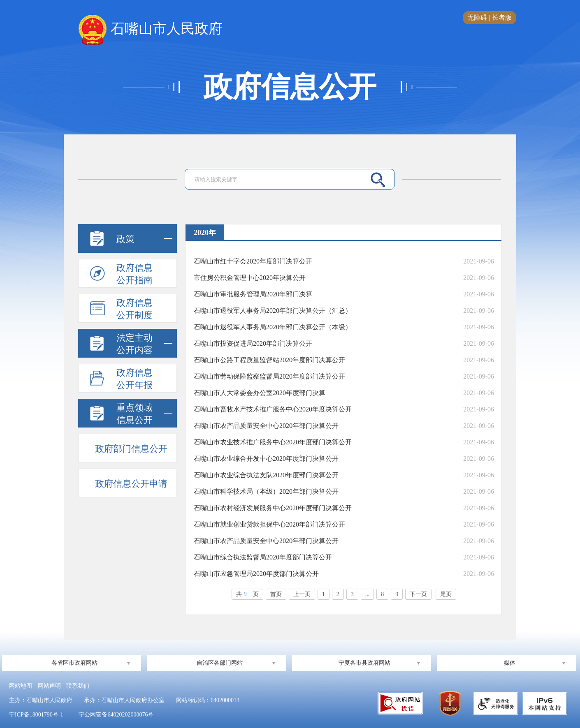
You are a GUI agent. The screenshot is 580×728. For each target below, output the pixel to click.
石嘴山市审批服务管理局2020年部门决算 (253, 294)
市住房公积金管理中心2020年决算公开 (250, 278)
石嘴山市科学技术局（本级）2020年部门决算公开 (266, 491)
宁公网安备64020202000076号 (116, 715)
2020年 (205, 233)
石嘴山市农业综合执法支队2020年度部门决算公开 (266, 475)
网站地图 (21, 686)
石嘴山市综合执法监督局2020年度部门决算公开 (263, 557)
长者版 (502, 17)
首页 (276, 594)
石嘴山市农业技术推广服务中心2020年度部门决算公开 (273, 442)
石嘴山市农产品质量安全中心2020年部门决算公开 (266, 426)
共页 (247, 594)
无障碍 (477, 17)
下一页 (418, 594)
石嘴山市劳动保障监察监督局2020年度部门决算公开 (269, 376)
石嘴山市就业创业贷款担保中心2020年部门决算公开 (269, 524)
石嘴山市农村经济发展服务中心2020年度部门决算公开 (273, 508)
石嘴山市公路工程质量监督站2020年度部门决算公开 (269, 360)
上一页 (302, 594)
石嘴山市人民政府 (150, 29)
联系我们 (78, 686)
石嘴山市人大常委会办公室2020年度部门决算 (260, 393)
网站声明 (49, 686)
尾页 (446, 594)
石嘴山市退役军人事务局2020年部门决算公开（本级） (273, 327)
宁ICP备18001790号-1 (36, 715)
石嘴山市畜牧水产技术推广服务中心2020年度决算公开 (273, 409)
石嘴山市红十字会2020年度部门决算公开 (253, 261)
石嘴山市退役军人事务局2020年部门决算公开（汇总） (273, 311)
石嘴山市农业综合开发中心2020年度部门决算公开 (266, 459)
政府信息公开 (290, 87)
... (368, 594)
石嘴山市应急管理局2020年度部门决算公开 (256, 574)
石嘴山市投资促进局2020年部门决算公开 (253, 343)
